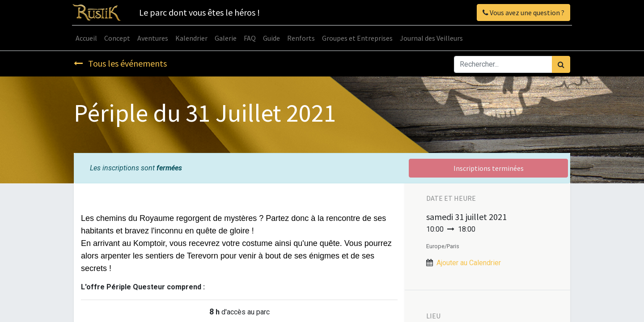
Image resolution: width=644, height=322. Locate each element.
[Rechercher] (561, 64)
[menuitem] (88, 38)
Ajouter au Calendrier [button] (469, 263)
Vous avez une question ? (522, 13)
